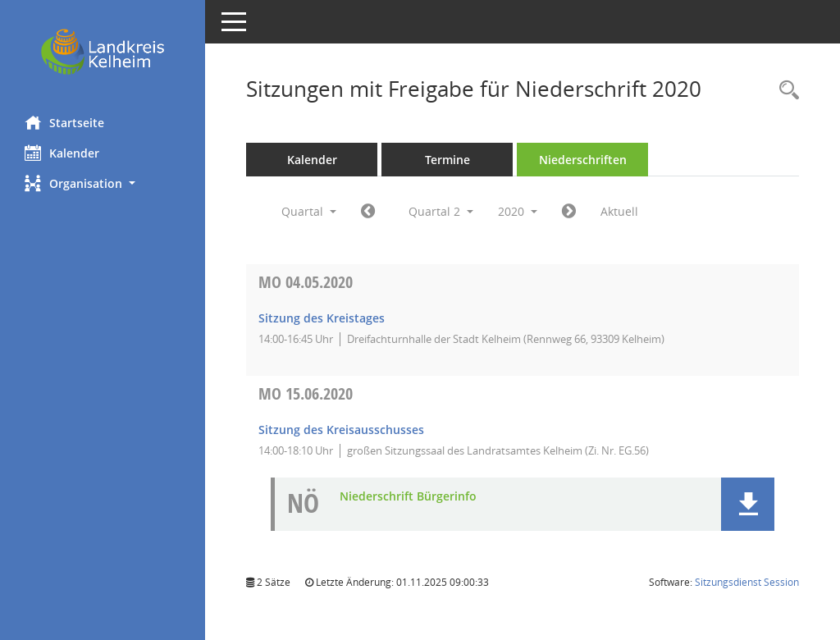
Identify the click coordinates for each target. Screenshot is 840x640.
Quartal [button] (309, 211)
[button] (103, 183)
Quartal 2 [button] (441, 211)
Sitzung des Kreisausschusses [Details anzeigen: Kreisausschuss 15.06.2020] (341, 430)
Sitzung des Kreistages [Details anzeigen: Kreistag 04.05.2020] (322, 318)
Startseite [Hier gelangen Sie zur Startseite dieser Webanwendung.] (64, 122)
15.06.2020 (306, 393)
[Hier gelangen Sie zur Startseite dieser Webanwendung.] (103, 52)
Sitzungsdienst (747, 582)
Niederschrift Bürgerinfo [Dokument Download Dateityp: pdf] (408, 497)
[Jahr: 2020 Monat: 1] (368, 212)
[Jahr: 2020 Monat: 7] (569, 212)
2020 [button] (518, 211)
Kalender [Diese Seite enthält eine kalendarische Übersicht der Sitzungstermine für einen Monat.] (62, 153)
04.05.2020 (306, 282)
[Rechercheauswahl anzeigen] (785, 91)
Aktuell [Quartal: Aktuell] (619, 211)
